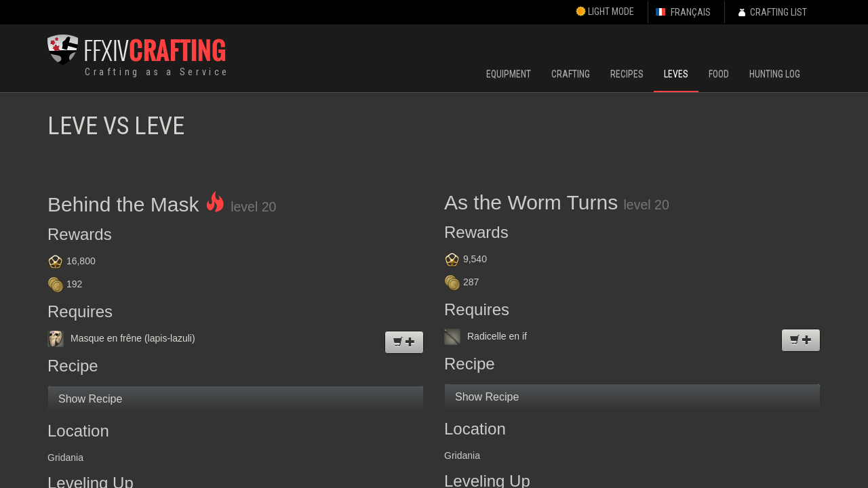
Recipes (627, 74)
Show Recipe (90, 399)
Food (719, 74)
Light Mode (605, 12)
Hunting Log (775, 74)
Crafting (571, 74)
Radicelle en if (486, 336)
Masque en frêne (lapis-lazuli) (121, 338)
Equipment (509, 74)
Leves (676, 74)
